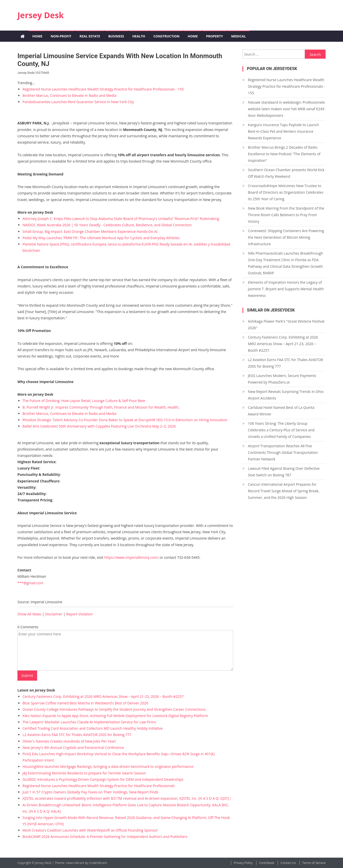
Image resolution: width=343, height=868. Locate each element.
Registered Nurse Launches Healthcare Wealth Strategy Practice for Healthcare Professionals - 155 (103, 89)
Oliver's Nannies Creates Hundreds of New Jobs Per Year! (69, 741)
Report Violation (79, 614)
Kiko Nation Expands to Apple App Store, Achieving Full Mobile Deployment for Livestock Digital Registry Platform (115, 716)
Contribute (267, 863)
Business (116, 36)
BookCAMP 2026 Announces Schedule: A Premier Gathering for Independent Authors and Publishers (105, 837)
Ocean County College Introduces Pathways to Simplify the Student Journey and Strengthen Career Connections (114, 709)
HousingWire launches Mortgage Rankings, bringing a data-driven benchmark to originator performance (108, 766)
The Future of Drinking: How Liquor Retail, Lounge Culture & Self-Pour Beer (84, 401)
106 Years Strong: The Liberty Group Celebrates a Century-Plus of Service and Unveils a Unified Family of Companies (281, 430)
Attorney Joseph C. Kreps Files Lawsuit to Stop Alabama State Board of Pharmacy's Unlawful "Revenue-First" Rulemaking (121, 219)
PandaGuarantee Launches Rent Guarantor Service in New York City (78, 102)
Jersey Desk (41, 15)
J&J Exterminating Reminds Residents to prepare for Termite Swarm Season (84, 773)
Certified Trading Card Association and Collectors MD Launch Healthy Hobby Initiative (93, 728)
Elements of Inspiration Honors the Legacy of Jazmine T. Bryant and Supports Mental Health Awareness (286, 289)
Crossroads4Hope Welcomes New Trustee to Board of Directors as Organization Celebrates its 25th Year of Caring (286, 192)
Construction (166, 36)
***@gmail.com (30, 583)
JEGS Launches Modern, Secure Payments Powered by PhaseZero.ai (282, 379)
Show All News (29, 614)
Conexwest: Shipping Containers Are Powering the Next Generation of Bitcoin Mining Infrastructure (286, 237)
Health (139, 36)
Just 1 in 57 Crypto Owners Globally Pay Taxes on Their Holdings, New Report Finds (90, 792)
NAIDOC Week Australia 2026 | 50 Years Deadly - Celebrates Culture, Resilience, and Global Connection (107, 225)
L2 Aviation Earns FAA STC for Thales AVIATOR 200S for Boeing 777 (77, 735)
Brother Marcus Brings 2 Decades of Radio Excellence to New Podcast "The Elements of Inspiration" (284, 154)
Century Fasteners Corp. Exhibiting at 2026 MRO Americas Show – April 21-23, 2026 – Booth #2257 (103, 696)
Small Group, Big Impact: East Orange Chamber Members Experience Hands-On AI (90, 231)
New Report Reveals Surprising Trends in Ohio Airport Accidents (286, 395)
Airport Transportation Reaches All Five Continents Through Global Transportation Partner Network (283, 452)
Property (215, 36)
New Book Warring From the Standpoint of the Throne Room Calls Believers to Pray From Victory (286, 215)
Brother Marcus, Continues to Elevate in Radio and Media (69, 95)
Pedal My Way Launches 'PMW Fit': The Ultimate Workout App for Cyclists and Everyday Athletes (101, 238)
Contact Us (288, 863)
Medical (238, 36)
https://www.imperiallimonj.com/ (131, 557)
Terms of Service (314, 863)
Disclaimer (54, 614)
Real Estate (90, 36)
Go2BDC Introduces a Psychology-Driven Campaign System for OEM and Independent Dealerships (103, 779)
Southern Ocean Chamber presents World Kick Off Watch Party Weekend (286, 173)
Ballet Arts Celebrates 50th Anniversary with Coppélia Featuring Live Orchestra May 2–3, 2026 (99, 426)
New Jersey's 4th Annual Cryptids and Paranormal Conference (73, 748)
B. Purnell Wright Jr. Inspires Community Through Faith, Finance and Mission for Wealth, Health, (101, 407)
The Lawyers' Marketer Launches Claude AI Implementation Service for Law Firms (89, 722)
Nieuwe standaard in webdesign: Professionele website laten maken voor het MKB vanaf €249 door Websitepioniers (286, 109)
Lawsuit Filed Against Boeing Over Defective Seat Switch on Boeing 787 (284, 472)
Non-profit (61, 36)
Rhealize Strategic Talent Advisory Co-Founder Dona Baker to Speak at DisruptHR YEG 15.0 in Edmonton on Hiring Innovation (125, 420)
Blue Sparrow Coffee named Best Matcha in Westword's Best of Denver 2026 (85, 703)
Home (37, 36)
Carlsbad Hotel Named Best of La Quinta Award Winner (281, 411)
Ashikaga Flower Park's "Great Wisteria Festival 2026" (286, 325)
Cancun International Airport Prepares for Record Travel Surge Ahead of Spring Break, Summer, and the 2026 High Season (284, 491)
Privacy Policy (243, 863)
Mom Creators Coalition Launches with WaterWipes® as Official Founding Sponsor (90, 830)
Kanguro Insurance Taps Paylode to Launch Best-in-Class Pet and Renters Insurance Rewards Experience (284, 131)
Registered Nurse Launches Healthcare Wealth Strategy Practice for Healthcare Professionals (99, 786)
